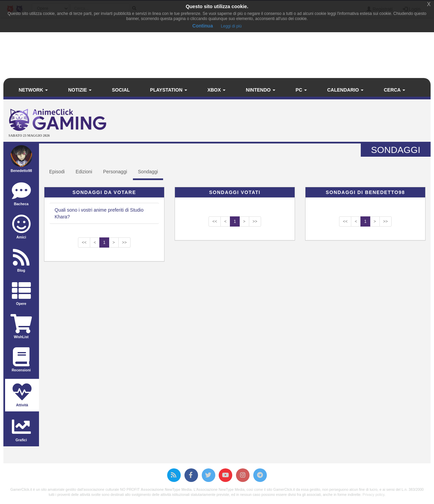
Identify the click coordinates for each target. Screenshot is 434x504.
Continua (203, 26)
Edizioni (84, 172)
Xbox (217, 90)
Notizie (80, 90)
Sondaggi (148, 172)
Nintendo (261, 90)
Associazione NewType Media (166, 489)
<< (84, 243)
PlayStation (169, 90)
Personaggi (115, 172)
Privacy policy (373, 495)
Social (121, 90)
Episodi (57, 172)
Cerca (394, 90)
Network (33, 90)
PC (301, 90)
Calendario (345, 90)
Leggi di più (231, 26)
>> (124, 243)
